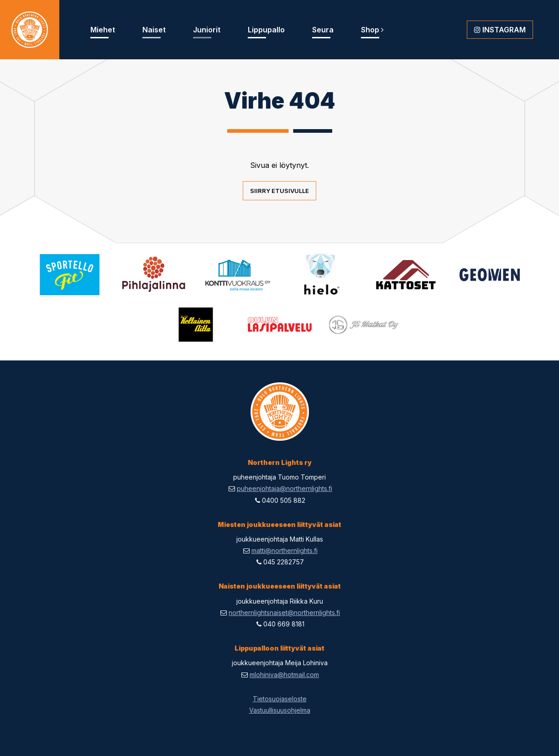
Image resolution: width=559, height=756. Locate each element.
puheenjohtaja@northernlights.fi (285, 488)
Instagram (500, 30)
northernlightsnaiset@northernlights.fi (284, 613)
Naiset (154, 30)
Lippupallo (266, 30)
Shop (372, 30)
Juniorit (207, 30)
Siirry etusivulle (279, 191)
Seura (323, 30)
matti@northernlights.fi (285, 550)
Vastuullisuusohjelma (280, 710)
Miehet (103, 30)
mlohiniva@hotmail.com (284, 675)
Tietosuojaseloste (280, 699)
